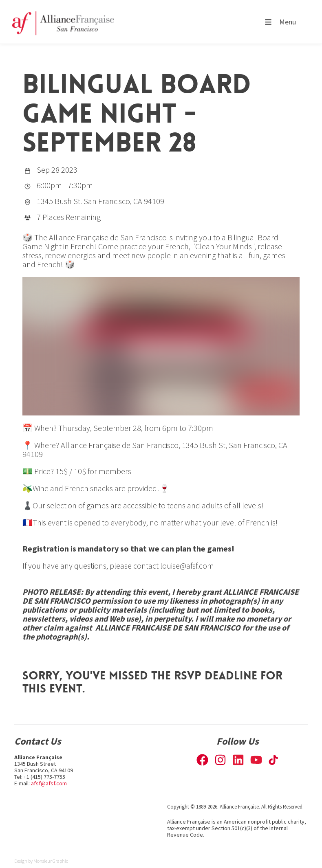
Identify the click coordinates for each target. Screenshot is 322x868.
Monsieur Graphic (51, 861)
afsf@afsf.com (49, 783)
